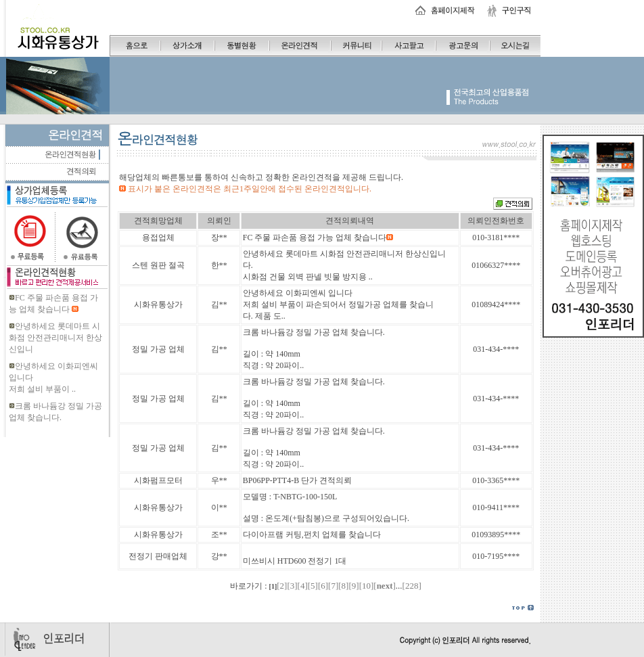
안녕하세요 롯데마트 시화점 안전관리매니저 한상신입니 (55, 338)
